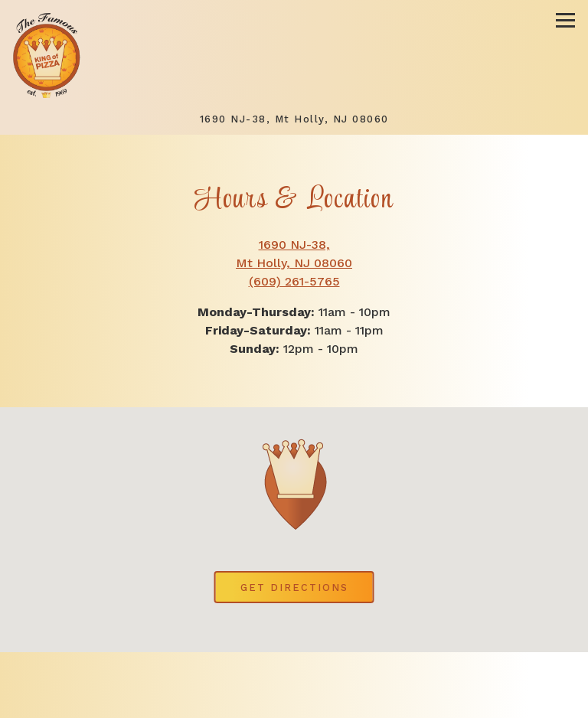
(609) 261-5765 (294, 281)
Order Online (367, 700)
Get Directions (307, 586)
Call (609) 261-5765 (294, 669)
